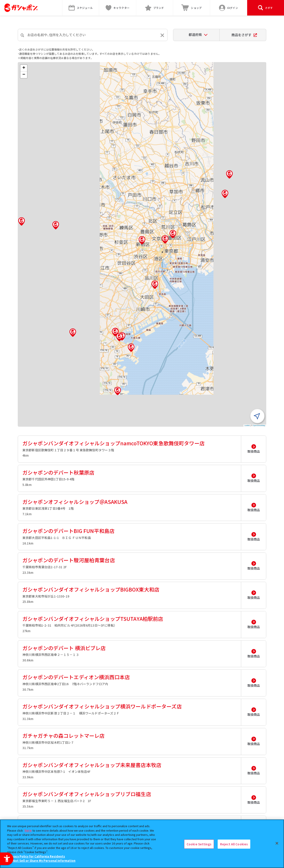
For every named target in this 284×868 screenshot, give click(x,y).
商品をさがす (244, 35)
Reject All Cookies (234, 844)
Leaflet (247, 425)
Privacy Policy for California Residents (37, 856)
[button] (142, 240)
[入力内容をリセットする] (162, 35)
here (28, 830)
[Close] (277, 843)
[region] (142, 844)
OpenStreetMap (259, 425)
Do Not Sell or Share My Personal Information (42, 861)
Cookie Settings (199, 844)
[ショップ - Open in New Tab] (192, 8)
